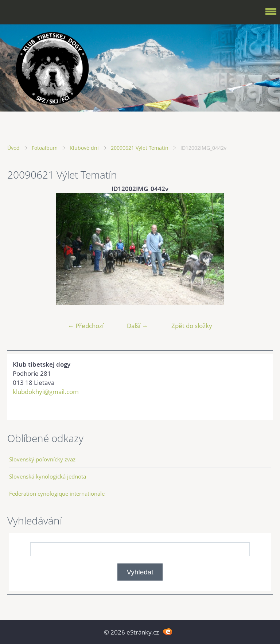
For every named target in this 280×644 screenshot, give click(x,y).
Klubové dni (84, 148)
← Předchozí (86, 326)
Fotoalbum (45, 148)
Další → (137, 326)
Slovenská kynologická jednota (48, 476)
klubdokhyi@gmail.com (46, 392)
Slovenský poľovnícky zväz (42, 459)
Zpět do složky (192, 326)
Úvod (13, 148)
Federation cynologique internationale (57, 493)
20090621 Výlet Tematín (140, 148)
